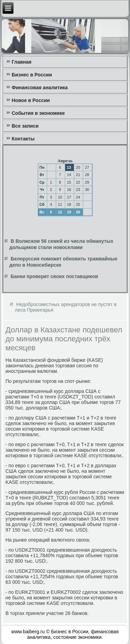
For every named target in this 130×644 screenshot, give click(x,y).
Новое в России (31, 100)
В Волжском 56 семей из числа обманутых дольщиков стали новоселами (61, 244)
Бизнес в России (32, 75)
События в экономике (38, 113)
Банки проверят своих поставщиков (54, 276)
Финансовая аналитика (40, 88)
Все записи (25, 126)
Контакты (23, 139)
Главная (22, 62)
